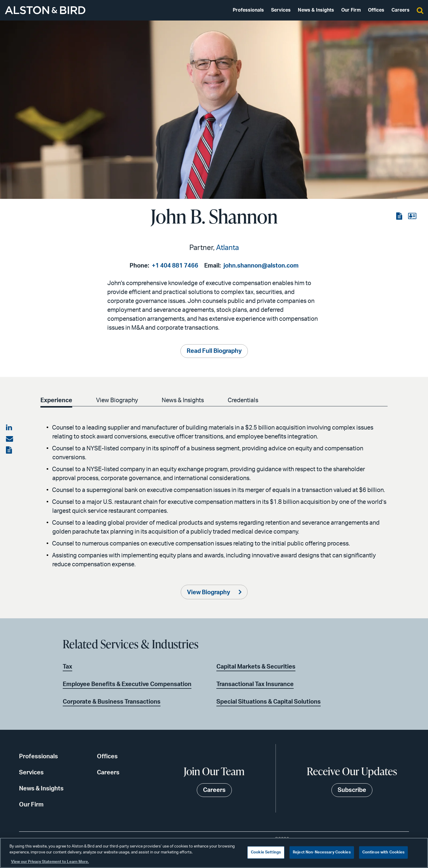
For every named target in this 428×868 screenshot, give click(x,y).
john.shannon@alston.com (261, 266)
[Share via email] (10, 439)
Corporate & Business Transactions (112, 702)
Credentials (247, 400)
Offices (376, 10)
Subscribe (352, 790)
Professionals (248, 10)
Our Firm (351, 10)
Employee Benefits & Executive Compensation (127, 684)
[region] (214, 853)
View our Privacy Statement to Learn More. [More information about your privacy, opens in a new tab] (50, 862)
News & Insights (316, 10)
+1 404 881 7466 (175, 266)
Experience (56, 400)
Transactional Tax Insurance (255, 684)
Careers (401, 10)
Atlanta (228, 248)
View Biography (118, 400)
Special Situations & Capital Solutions (269, 702)
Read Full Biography (214, 351)
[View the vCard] (412, 216)
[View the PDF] (400, 216)
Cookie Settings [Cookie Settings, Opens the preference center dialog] (266, 852)
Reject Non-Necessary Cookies (322, 852)
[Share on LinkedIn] (10, 428)
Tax (67, 667)
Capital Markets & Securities (256, 667)
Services (281, 10)
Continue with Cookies (384, 852)
